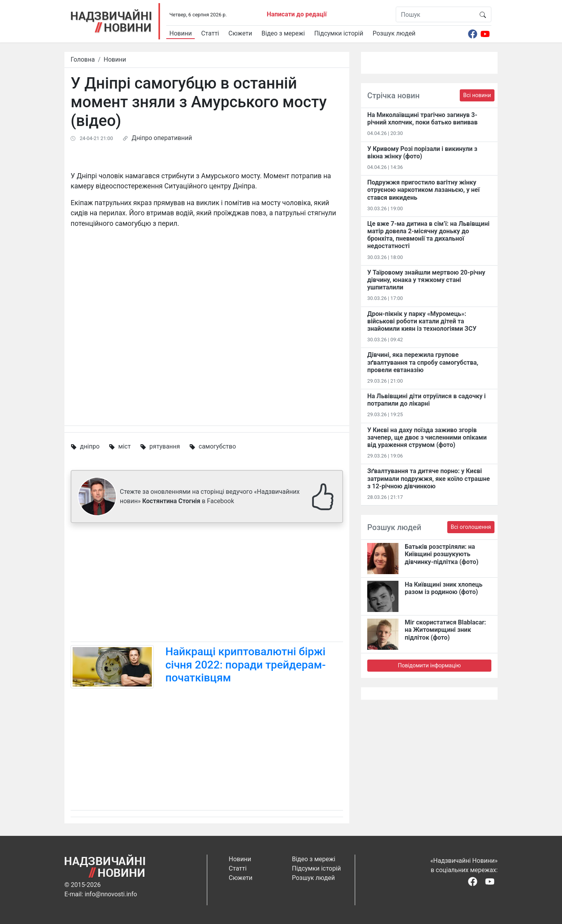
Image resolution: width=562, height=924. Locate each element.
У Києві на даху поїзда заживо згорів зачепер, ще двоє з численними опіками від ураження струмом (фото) (427, 437)
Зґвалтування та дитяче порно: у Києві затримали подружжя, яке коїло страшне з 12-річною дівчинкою (429, 478)
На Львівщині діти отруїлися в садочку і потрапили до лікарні (427, 400)
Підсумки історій (339, 33)
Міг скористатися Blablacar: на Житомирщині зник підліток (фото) (445, 630)
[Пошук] (435, 14)
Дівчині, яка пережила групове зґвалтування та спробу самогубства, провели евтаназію (423, 362)
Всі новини (477, 95)
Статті (210, 33)
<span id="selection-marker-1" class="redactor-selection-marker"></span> (207, 323)
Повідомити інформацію (429, 665)
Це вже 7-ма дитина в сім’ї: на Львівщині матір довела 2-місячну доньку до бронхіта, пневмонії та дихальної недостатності (428, 235)
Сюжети (240, 33)
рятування (165, 446)
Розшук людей (394, 33)
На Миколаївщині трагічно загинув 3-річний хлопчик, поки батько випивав (422, 119)
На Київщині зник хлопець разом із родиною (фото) (444, 588)
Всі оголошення (471, 527)
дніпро (90, 446)
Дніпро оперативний (162, 138)
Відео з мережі (283, 33)
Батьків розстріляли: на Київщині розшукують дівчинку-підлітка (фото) (442, 554)
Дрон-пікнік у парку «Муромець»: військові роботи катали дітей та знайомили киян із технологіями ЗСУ (422, 321)
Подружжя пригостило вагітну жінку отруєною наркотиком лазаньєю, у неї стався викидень (423, 190)
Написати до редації (297, 14)
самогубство (217, 446)
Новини (181, 33)
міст (124, 446)
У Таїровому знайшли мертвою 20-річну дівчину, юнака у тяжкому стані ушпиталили (426, 280)
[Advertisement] (207, 584)
